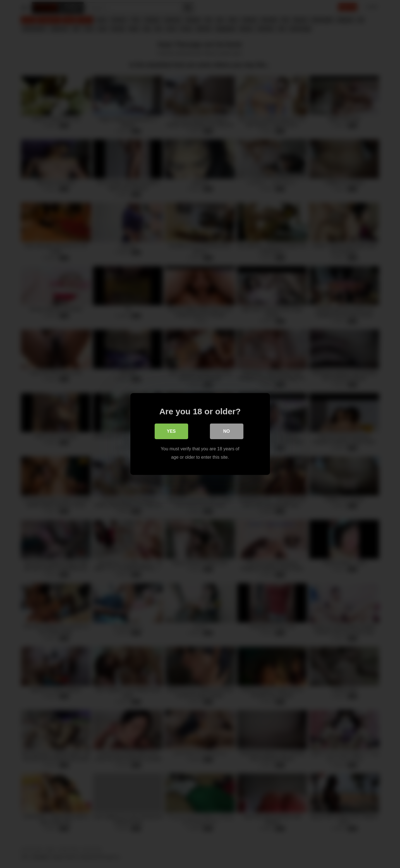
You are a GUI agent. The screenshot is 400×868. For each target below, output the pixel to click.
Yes (171, 431)
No (227, 431)
